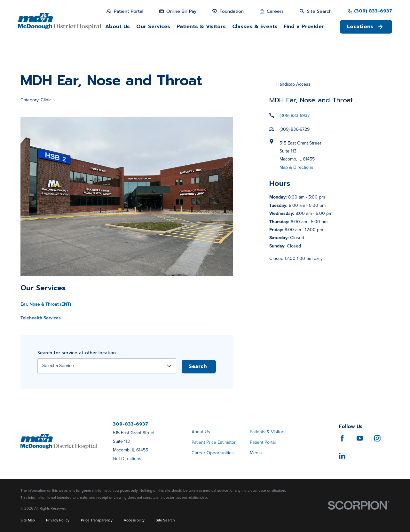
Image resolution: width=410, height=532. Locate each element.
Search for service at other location (77, 353)
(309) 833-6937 (373, 11)
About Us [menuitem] (118, 27)
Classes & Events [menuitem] (255, 27)
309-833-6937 (130, 424)
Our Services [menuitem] (153, 27)
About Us (201, 432)
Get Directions (127, 459)
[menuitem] (28, 520)
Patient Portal (263, 442)
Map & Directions (296, 167)
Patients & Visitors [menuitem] (201, 27)
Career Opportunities (213, 453)
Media (256, 453)
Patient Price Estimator (214, 442)
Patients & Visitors (268, 432)
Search (198, 366)
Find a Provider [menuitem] (304, 27)
